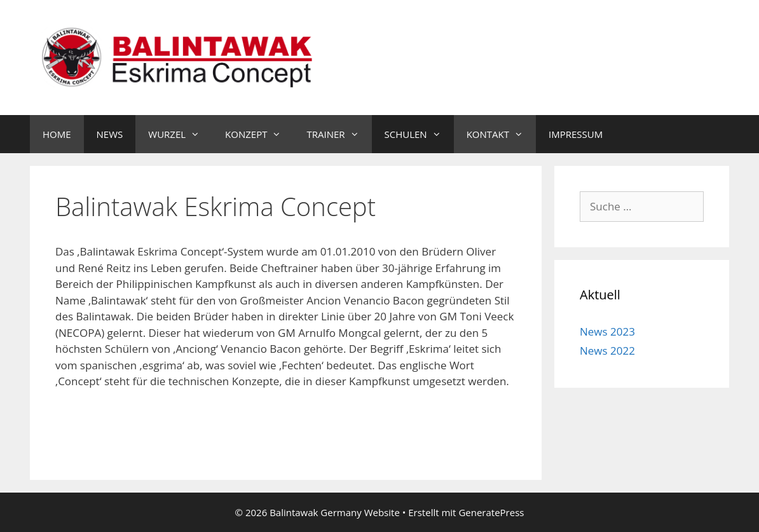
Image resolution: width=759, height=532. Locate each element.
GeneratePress (491, 512)
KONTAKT (501, 134)
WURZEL (180, 134)
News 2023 (607, 331)
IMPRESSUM (576, 134)
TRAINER (339, 134)
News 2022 (607, 351)
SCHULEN (419, 134)
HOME (57, 134)
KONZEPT (259, 134)
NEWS (110, 134)
